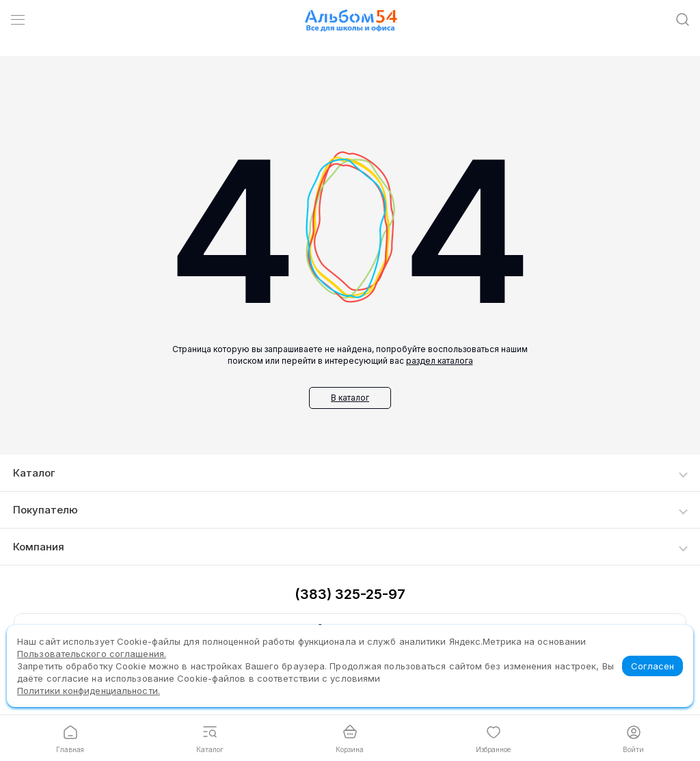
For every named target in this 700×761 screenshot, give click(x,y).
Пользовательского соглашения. (92, 654)
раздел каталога (440, 361)
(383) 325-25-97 (350, 594)
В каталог (350, 398)
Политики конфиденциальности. (89, 691)
